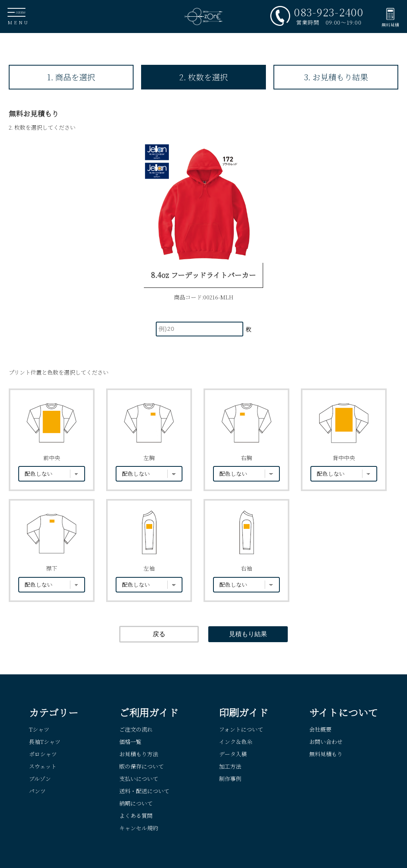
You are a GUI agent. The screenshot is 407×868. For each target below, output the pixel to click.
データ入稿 (233, 754)
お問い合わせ (326, 742)
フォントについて (241, 729)
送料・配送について (144, 791)
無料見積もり (326, 754)
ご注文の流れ (136, 729)
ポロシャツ (43, 754)
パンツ (37, 791)
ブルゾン (40, 779)
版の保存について (141, 766)
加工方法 (230, 766)
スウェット (43, 766)
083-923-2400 (329, 12)
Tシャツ (39, 729)
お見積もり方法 (139, 754)
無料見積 (390, 25)
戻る (159, 634)
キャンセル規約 (139, 828)
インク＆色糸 (236, 742)
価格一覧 (130, 742)
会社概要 (320, 729)
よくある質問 (136, 816)
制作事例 (230, 779)
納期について (136, 803)
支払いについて (139, 779)
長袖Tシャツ (45, 742)
